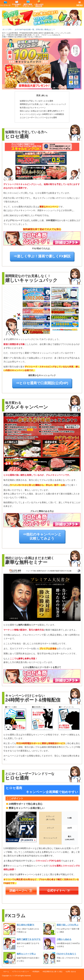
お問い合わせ (71, 972)
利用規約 (36, 972)
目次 (38, 95)
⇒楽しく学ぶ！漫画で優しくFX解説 (42, 256)
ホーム (7, 972)
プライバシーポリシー (21, 972)
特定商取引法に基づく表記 (53, 972)
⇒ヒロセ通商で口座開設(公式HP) (42, 383)
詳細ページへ (21, 890)
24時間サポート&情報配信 (42, 114)
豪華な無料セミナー (42, 111)
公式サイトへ (59, 890)
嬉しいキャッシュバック (43, 104)
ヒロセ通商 (36, 101)
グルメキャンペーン (33, 108)
